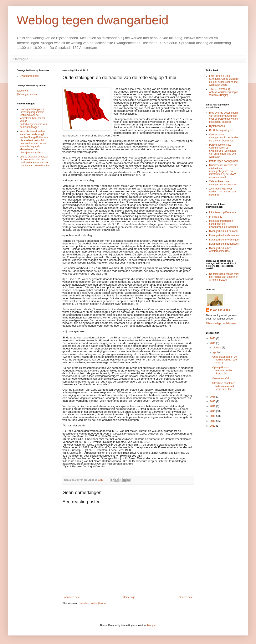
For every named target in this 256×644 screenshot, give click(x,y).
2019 (213, 343)
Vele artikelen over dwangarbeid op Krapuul (223, 183)
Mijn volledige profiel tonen (221, 323)
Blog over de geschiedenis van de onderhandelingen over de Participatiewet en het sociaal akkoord (224, 117)
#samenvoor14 (221, 378)
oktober (217, 348)
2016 (213, 406)
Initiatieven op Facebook (223, 212)
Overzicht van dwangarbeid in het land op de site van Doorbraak (224, 138)
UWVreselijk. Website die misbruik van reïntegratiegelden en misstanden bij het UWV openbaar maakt (223, 171)
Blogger (151, 625)
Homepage (129, 597)
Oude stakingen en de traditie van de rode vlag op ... (225, 360)
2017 (213, 401)
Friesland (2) (216, 217)
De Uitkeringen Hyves (221, 130)
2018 (213, 397)
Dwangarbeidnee (29, 76)
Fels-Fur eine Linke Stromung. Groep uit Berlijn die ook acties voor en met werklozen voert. (224, 80)
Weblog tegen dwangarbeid (93, 20)
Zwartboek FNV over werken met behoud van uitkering (222, 192)
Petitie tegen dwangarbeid (224, 161)
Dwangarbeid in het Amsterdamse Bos (220, 250)
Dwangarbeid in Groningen (224, 235)
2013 (213, 421)
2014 (213, 416)
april (216, 352)
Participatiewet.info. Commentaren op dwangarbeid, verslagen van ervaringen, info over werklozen (223, 151)
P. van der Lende (220, 310)
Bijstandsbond (217, 126)
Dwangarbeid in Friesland (223, 231)
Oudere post (186, 597)
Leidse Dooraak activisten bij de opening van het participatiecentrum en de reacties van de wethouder (34, 161)
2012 (213, 426)
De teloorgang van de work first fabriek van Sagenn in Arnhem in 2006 (224, 277)
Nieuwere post (71, 597)
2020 (213, 338)
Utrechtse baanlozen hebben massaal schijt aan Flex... (224, 386)
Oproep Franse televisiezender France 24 (222, 371)
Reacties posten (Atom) (93, 603)
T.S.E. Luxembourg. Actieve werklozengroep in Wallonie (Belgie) (224, 92)
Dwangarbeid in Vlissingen (224, 240)
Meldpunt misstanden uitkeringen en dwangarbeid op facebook (223, 224)
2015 (213, 411)
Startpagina (21, 59)
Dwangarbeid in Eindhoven (224, 244)
